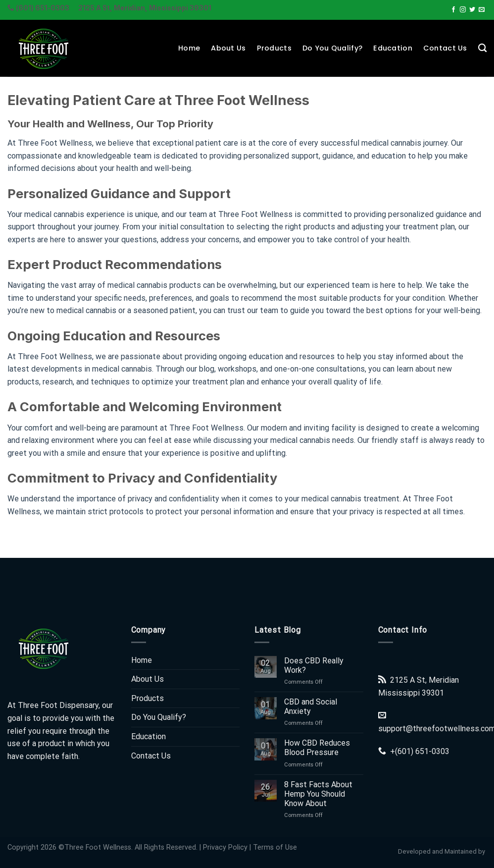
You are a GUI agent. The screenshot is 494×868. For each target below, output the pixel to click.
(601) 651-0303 (422, 751)
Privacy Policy (225, 847)
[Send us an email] (482, 10)
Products (274, 48)
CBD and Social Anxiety (311, 706)
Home (189, 48)
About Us (228, 48)
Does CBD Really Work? (314, 665)
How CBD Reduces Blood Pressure (317, 748)
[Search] (482, 48)
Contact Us (445, 48)
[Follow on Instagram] (463, 10)
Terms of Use (275, 847)
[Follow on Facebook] (453, 10)
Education (393, 48)
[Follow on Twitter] (472, 10)
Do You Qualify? (332, 48)
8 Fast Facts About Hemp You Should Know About (318, 794)
